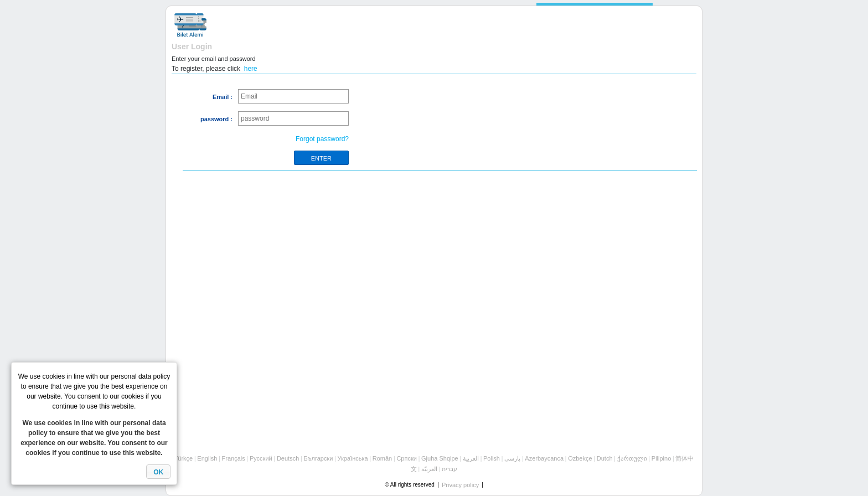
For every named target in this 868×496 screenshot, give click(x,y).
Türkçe (184, 458)
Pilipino (661, 458)
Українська (353, 458)
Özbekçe (580, 458)
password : (216, 119)
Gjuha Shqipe (440, 458)
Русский (261, 458)
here (251, 69)
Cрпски (406, 458)
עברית (449, 469)
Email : (223, 97)
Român (382, 458)
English (207, 458)
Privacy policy (460, 485)
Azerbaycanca (544, 458)
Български (318, 458)
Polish (492, 458)
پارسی (512, 458)
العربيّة (429, 469)
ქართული (632, 458)
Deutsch (288, 458)
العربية (471, 458)
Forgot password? (322, 139)
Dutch (605, 458)
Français (234, 458)
